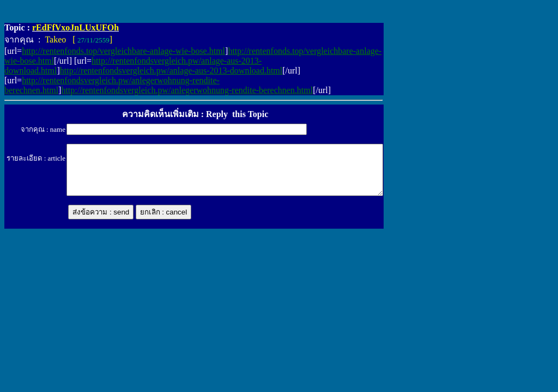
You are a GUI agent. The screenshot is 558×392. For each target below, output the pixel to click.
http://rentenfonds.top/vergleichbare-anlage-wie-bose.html (123, 51)
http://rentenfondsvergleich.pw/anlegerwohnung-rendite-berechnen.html (187, 90)
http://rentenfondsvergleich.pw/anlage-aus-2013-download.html (171, 71)
